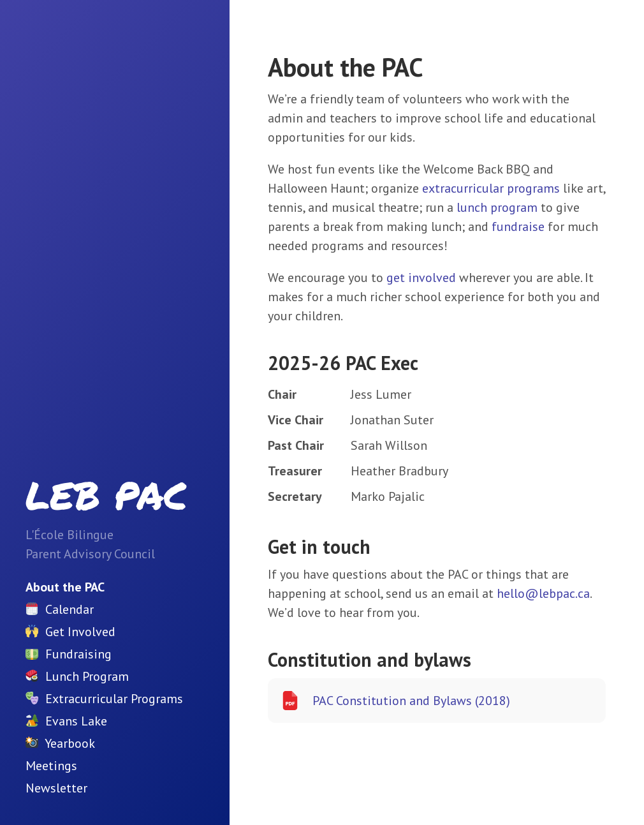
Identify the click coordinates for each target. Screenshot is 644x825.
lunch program (497, 207)
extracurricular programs (491, 188)
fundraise (518, 227)
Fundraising (78, 654)
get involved (421, 278)
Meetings (51, 766)
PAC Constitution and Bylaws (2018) (395, 701)
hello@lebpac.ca (543, 593)
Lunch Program (87, 676)
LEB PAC (106, 494)
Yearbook (70, 743)
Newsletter (56, 788)
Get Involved (80, 632)
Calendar (70, 609)
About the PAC (65, 587)
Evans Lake (76, 721)
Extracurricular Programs (114, 699)
